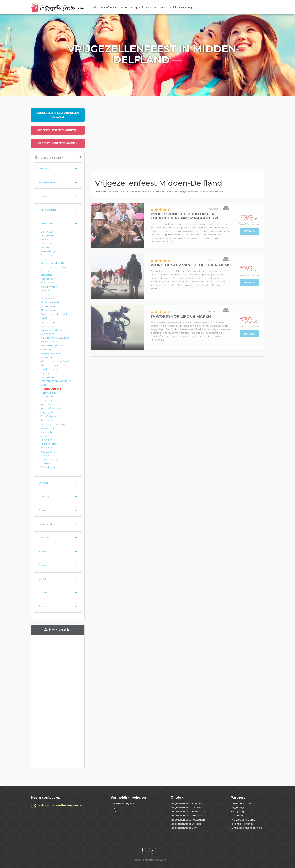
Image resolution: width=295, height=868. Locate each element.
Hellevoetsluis (49, 341)
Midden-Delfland (51, 389)
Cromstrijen (48, 322)
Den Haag (47, 232)
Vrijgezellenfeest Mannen (148, 7)
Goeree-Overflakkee (53, 330)
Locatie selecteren (58, 157)
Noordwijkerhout (51, 408)
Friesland (44, 551)
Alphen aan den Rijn (53, 263)
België (42, 579)
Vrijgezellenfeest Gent (184, 828)
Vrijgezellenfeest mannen (58, 143)
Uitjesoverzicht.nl (241, 803)
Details (249, 231)
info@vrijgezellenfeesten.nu (62, 805)
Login (114, 807)
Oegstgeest (47, 412)
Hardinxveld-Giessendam (56, 338)
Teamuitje (237, 816)
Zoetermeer (48, 255)
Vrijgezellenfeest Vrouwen (110, 7)
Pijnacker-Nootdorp (52, 424)
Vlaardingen (48, 279)
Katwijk (45, 271)
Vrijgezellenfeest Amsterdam (188, 816)
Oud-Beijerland (50, 416)
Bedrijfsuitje (238, 811)
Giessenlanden (49, 326)
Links (114, 811)
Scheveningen (49, 251)
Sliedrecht (47, 432)
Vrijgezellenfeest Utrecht (186, 824)
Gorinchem (47, 334)
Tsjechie (43, 592)
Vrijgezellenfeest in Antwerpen (189, 811)
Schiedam (47, 275)
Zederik (45, 455)
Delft (43, 259)
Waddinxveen (49, 287)
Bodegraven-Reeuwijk (54, 314)
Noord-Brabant (48, 182)
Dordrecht (47, 243)
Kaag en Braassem (52, 353)
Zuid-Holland (46, 223)
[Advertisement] (58, 700)
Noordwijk (47, 404)
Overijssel (44, 196)
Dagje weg (237, 807)
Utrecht (43, 483)
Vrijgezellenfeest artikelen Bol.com (58, 115)
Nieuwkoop (47, 397)
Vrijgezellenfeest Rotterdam (188, 820)
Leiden (45, 247)
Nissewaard (47, 400)
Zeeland (43, 565)
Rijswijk (45, 291)
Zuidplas (46, 463)
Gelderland (45, 524)
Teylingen (46, 440)
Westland (46, 448)
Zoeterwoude (49, 459)
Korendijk (46, 357)
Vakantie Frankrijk (242, 824)
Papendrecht (48, 420)
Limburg (44, 496)
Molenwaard (48, 393)
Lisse (43, 385)
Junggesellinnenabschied (246, 828)
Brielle (44, 318)
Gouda (44, 239)
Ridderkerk (47, 428)
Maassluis (46, 294)
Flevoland (44, 510)
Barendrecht (48, 306)
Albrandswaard (50, 302)
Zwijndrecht (48, 467)
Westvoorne (48, 452)
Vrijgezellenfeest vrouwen (58, 130)
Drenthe (43, 538)
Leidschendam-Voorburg (56, 381)
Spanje (43, 606)
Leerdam (46, 373)
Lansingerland (49, 369)
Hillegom (46, 349)
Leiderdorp (47, 377)
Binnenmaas (48, 310)
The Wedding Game (243, 820)
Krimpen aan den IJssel (55, 361)
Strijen (44, 436)
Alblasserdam (49, 298)
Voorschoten (48, 444)
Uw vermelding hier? (124, 803)
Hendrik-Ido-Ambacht (54, 345)
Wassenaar (47, 283)
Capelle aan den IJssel (54, 267)
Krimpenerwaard (51, 365)
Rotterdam (47, 235)
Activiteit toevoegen (182, 7)
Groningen (45, 169)
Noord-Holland (47, 210)
